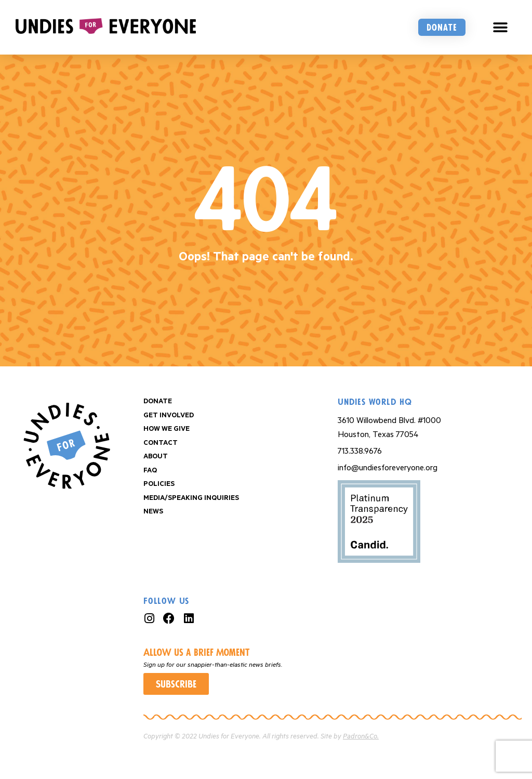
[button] (501, 27)
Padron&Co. (361, 737)
